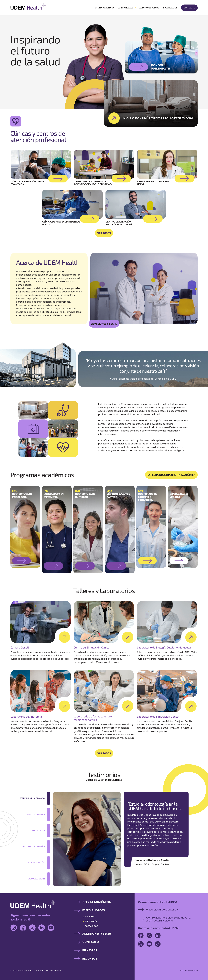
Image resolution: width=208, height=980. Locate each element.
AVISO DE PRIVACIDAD (189, 971)
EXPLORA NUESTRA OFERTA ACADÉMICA (171, 475)
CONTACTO (189, 8)
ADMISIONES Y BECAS (104, 324)
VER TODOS (104, 233)
